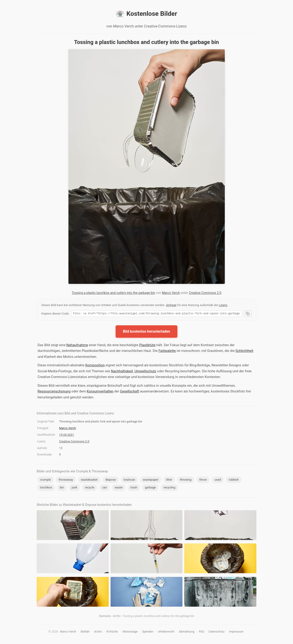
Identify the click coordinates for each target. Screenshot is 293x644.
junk (74, 488)
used (218, 480)
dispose (111, 480)
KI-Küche (112, 632)
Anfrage (171, 305)
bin (62, 488)
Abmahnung (187, 632)
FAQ (202, 632)
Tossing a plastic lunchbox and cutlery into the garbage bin (113, 293)
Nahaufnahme (77, 346)
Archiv (117, 617)
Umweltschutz (145, 372)
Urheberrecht (166, 632)
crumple (45, 480)
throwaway (66, 480)
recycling (169, 488)
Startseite (105, 617)
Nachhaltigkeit (122, 372)
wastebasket (89, 480)
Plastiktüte (147, 346)
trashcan (129, 480)
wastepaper (151, 480)
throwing (186, 480)
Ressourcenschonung (54, 392)
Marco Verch (171, 293)
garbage (150, 488)
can (104, 488)
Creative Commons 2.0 (205, 293)
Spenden (148, 632)
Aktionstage (130, 632)
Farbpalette (167, 351)
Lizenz (223, 305)
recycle (90, 488)
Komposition (95, 366)
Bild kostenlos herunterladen (147, 332)
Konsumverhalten (100, 392)
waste (119, 488)
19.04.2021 (66, 435)
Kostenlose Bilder (146, 14)
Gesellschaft (130, 392)
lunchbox (46, 488)
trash (134, 488)
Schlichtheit (244, 351)
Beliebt (85, 632)
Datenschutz (217, 632)
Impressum (236, 632)
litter (169, 480)
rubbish (234, 480)
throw (203, 480)
